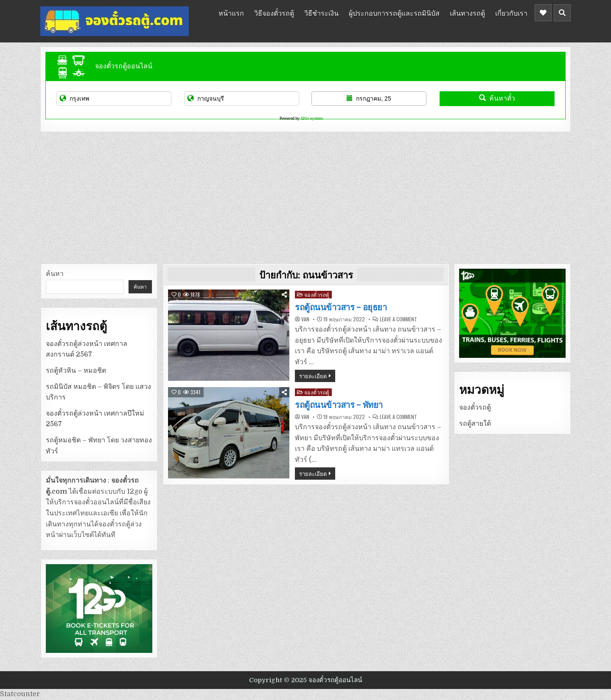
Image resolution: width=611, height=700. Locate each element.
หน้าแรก (231, 13)
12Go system (312, 118)
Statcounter (20, 694)
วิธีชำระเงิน (321, 13)
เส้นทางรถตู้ (467, 13)
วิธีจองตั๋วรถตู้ (274, 13)
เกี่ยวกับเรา (511, 13)
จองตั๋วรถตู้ (317, 294)
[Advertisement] (305, 196)
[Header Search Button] (562, 13)
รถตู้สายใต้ (475, 424)
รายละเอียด (313, 376)
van (305, 319)
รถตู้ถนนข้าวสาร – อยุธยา (341, 307)
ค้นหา (55, 274)
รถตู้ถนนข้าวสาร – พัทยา (339, 405)
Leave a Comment (398, 319)
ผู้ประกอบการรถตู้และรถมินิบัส (394, 13)
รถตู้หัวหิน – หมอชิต (76, 371)
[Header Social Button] (543, 13)
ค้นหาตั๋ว (497, 98)
